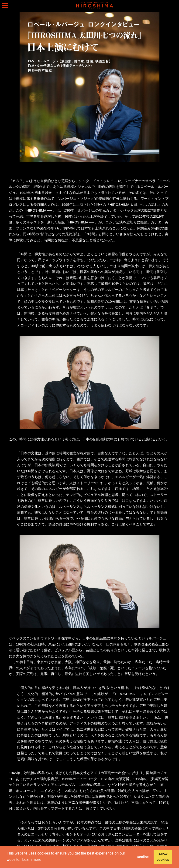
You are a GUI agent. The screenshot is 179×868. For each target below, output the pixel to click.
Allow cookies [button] (163, 857)
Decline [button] (143, 857)
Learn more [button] (32, 860)
